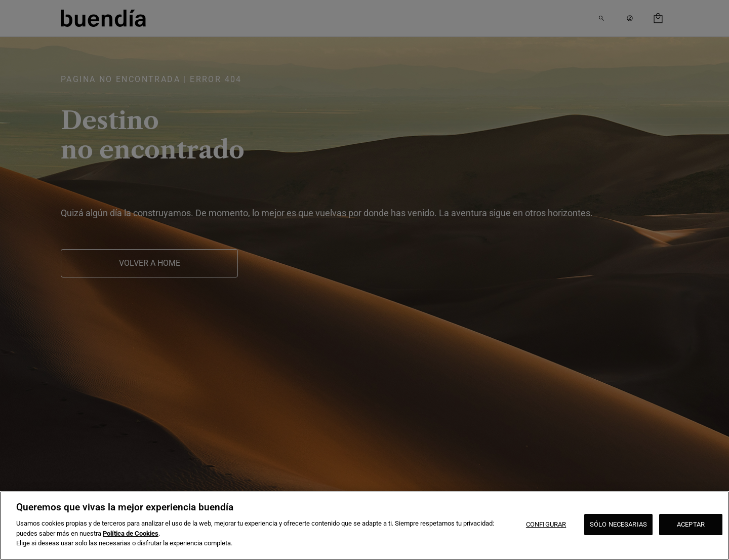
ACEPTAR (691, 524)
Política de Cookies (131, 533)
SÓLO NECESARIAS (618, 524)
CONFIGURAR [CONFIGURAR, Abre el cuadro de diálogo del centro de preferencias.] (546, 524)
